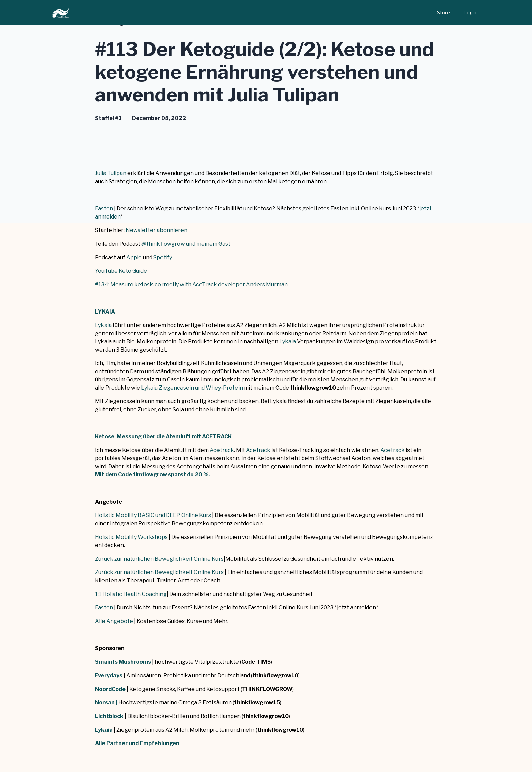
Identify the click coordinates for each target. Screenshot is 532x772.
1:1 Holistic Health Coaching (131, 594)
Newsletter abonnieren (156, 230)
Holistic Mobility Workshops (131, 537)
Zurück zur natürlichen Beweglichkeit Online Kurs (159, 559)
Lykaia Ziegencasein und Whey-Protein (192, 388)
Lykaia (103, 325)
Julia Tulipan (111, 173)
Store (443, 12)
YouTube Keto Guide (121, 271)
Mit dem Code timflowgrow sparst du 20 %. (152, 475)
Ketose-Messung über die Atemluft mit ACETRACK (163, 437)
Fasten (104, 209)
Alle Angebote (114, 621)
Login (470, 12)
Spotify (163, 257)
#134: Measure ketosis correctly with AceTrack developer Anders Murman (191, 285)
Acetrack (222, 450)
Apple (134, 257)
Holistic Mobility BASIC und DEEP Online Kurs (153, 515)
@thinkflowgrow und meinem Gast (186, 244)
